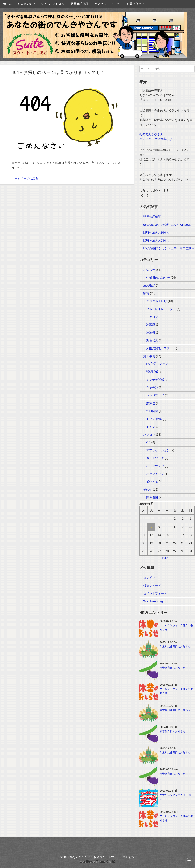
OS (148, 442)
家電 (146, 293)
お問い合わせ (135, 4)
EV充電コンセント (158, 364)
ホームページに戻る (25, 178)
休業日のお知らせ (158, 278)
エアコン (152, 317)
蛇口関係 (152, 411)
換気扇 (151, 403)
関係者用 (152, 497)
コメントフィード (155, 594)
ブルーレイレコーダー (161, 309)
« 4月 (165, 558)
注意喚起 (149, 285)
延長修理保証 (79, 4)
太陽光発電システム (159, 348)
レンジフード (155, 395)
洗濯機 (151, 333)
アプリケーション (158, 450)
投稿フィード (152, 586)
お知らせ (149, 270)
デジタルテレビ (157, 301)
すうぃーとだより (53, 4)
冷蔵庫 (151, 325)
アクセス (100, 4)
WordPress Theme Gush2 (97, 862)
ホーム (7, 4)
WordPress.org (153, 601)
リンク (116, 4)
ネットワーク (155, 458)
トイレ (151, 427)
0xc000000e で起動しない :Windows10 (169, 225)
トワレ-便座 (154, 419)
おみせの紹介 (26, 4)
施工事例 (149, 356)
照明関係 (152, 372)
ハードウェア (155, 466)
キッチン (152, 387)
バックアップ (155, 474)
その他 (148, 490)
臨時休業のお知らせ (157, 232)
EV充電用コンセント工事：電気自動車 (169, 248)
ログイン (149, 578)
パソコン (149, 435)
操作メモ (152, 482)
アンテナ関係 (155, 380)
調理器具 (152, 340)
